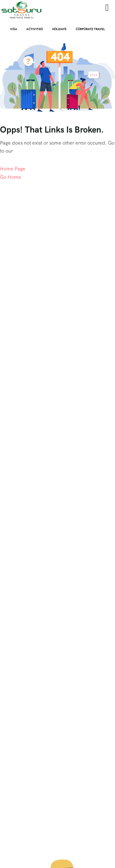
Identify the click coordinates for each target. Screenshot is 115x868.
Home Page (13, 169)
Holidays (59, 29)
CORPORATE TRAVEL (90, 29)
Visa (14, 29)
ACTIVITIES (35, 29)
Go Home (11, 177)
